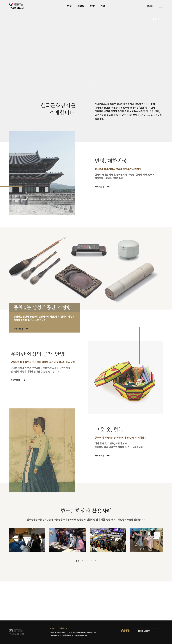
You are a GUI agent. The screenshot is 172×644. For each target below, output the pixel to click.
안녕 (69, 6)
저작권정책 (63, 628)
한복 (103, 6)
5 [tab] (96, 561)
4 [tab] (91, 561)
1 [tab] (77, 561)
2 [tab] (83, 561)
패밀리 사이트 (144, 631)
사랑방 (81, 6)
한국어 (150, 6)
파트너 (52, 628)
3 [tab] (87, 561)
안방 (92, 6)
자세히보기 (100, 187)
